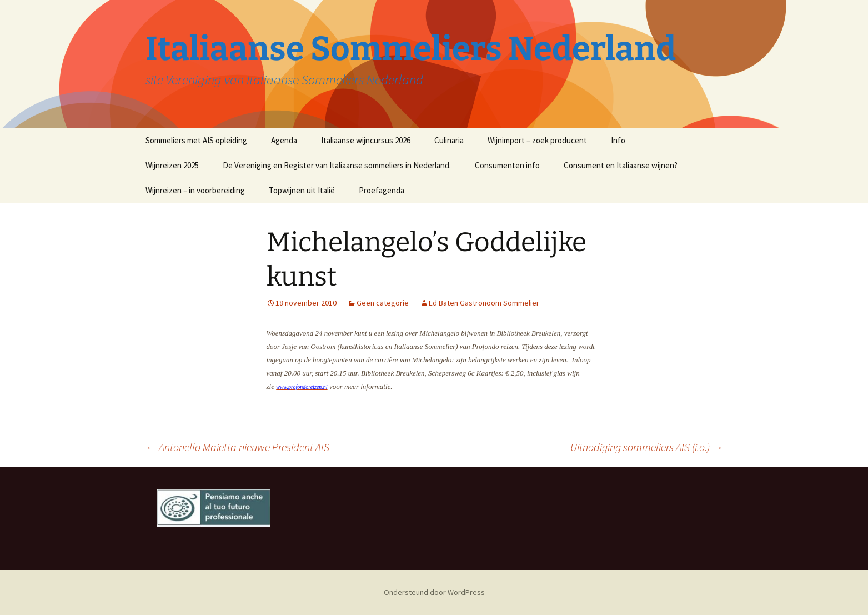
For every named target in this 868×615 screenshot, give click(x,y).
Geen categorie (383, 303)
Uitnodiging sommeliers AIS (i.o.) (647, 447)
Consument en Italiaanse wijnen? (621, 165)
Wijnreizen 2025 (172, 165)
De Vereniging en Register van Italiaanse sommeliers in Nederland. (337, 165)
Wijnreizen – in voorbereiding (195, 190)
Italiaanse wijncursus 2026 (366, 140)
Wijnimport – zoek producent (537, 140)
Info (618, 140)
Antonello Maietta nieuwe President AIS (237, 447)
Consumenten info (507, 165)
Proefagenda (382, 190)
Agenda (284, 140)
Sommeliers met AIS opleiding (196, 140)
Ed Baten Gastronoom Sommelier (484, 303)
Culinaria (449, 140)
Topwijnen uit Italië (302, 190)
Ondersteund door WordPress (434, 592)
